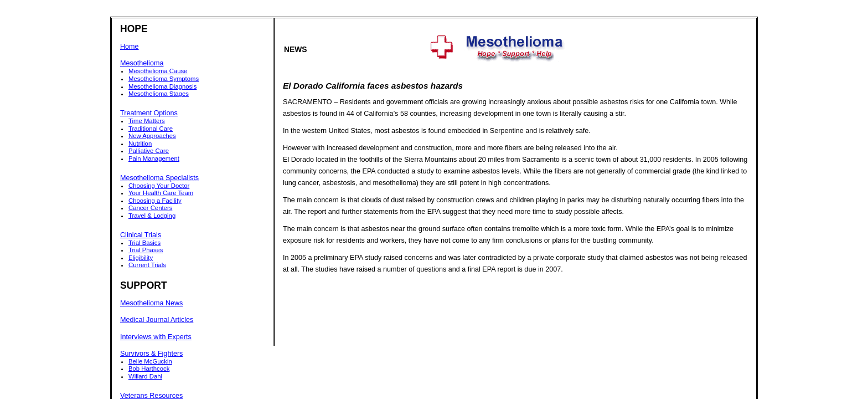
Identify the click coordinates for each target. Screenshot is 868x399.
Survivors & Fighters (151, 354)
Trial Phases (146, 250)
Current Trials (147, 265)
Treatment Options (149, 113)
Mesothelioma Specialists (159, 178)
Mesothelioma (142, 63)
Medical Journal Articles (157, 320)
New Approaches (152, 136)
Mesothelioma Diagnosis (162, 86)
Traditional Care (151, 129)
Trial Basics (144, 243)
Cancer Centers (150, 208)
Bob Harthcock (149, 369)
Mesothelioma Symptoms (164, 79)
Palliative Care (149, 151)
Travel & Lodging (152, 216)
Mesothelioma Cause (158, 71)
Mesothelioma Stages (159, 94)
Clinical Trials (141, 235)
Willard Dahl (145, 376)
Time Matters (147, 121)
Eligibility (141, 258)
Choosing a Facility (155, 201)
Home (130, 47)
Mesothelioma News (151, 303)
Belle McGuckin (150, 361)
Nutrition (140, 144)
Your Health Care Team (161, 193)
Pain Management (154, 158)
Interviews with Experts (156, 337)
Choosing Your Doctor (159, 186)
